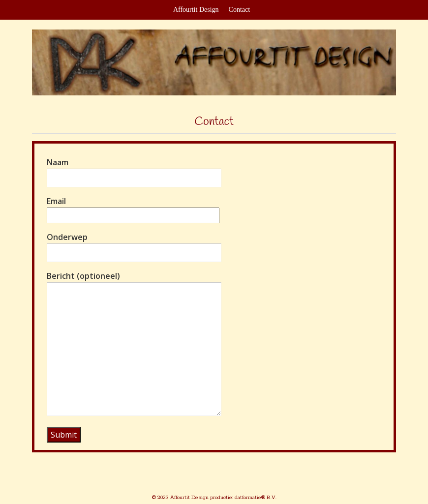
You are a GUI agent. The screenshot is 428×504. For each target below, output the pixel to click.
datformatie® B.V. (255, 498)
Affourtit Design (196, 10)
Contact (240, 10)
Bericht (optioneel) (134, 344)
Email (133, 208)
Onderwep (134, 245)
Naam (134, 170)
